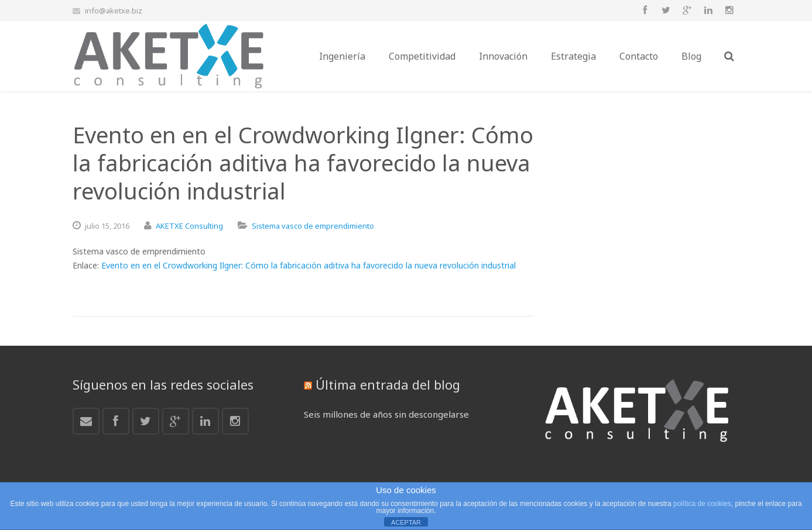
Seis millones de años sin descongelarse (386, 414)
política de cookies (702, 504)
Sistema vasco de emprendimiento (313, 226)
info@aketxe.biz (114, 11)
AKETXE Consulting (189, 226)
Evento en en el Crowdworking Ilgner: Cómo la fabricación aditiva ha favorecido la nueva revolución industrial (309, 265)
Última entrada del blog (388, 384)
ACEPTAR (406, 522)
